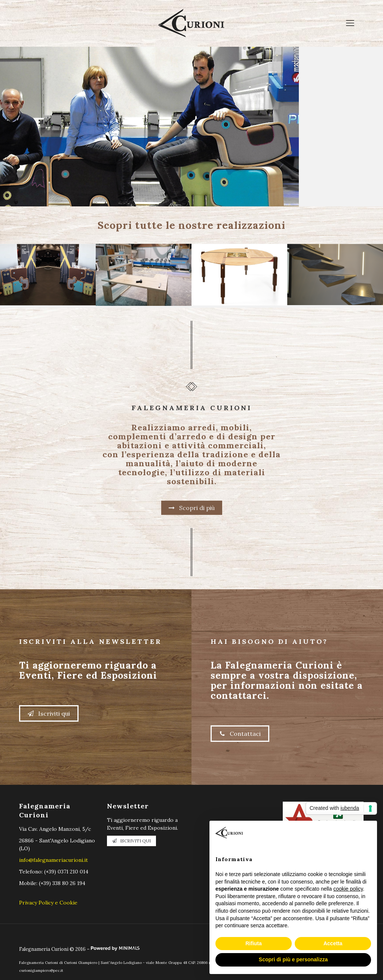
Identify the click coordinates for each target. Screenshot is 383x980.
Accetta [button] (333, 943)
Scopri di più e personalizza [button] (293, 959)
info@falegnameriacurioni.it (53, 860)
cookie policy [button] (348, 889)
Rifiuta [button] (254, 943)
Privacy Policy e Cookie (48, 903)
